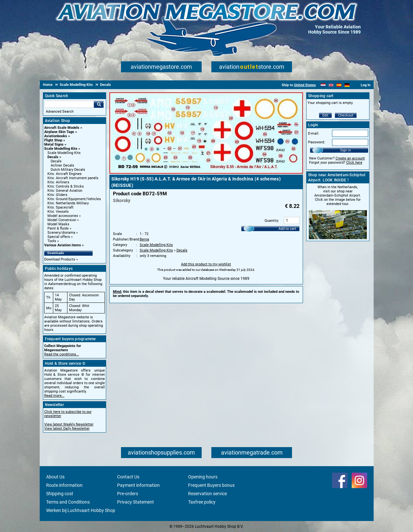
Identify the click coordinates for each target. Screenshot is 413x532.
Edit (325, 115)
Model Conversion (62, 220)
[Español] (339, 85)
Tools (52, 241)
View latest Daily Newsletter (67, 429)
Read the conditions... (62, 354)
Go (99, 104)
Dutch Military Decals (68, 170)
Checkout (346, 115)
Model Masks (58, 224)
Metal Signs (54, 144)
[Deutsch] (347, 85)
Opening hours (203, 477)
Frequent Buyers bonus (211, 485)
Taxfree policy (202, 502)
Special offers (59, 237)
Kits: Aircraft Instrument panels (73, 178)
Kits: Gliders (57, 195)
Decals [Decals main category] (56, 161)
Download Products (60, 259)
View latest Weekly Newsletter (69, 424)
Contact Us (128, 477)
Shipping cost (60, 494)
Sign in (346, 150)
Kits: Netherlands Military (68, 203)
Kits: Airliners (58, 182)
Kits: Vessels (58, 212)
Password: (317, 142)
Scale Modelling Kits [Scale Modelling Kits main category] (64, 153)
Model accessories (63, 216)
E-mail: (314, 133)
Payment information (138, 485)
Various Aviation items (63, 245)
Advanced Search (60, 112)
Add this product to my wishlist (206, 264)
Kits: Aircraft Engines (65, 174)
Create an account (350, 158)
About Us (55, 477)
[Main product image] (206, 172)
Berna (144, 239)
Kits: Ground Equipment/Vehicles (74, 199)
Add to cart (287, 229)
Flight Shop (53, 140)
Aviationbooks (56, 136)
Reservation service (207, 494)
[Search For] (69, 104)
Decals (53, 157)
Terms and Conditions (68, 502)
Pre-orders (128, 494)
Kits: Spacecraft (60, 207)
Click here (354, 163)
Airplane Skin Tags (59, 132)
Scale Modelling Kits (61, 149)
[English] (331, 85)
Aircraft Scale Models (62, 128)
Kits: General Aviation (65, 191)
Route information (64, 485)
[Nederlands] (323, 85)
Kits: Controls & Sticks (66, 186)
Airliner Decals (62, 165)
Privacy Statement (136, 502)
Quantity (271, 221)
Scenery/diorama (61, 233)
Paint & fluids (58, 228)
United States (305, 85)
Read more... (54, 396)
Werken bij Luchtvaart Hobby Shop (81, 510)
